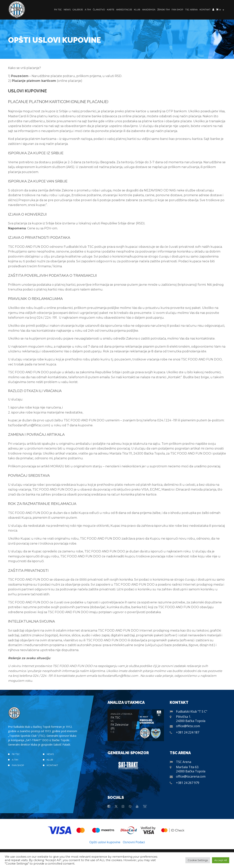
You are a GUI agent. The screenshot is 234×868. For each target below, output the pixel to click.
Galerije (78, 10)
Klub (137, 10)
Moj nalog (213, 10)
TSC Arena (191, 10)
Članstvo (99, 10)
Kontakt (205, 10)
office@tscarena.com (191, 776)
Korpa (217, 10)
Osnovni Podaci (134, 842)
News (67, 10)
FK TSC (58, 10)
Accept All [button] (221, 860)
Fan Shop (177, 10)
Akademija (149, 10)
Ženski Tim (163, 10)
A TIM (88, 10)
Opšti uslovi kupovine (105, 842)
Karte (111, 10)
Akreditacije (124, 10)
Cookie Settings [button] (198, 860)
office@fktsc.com (188, 726)
